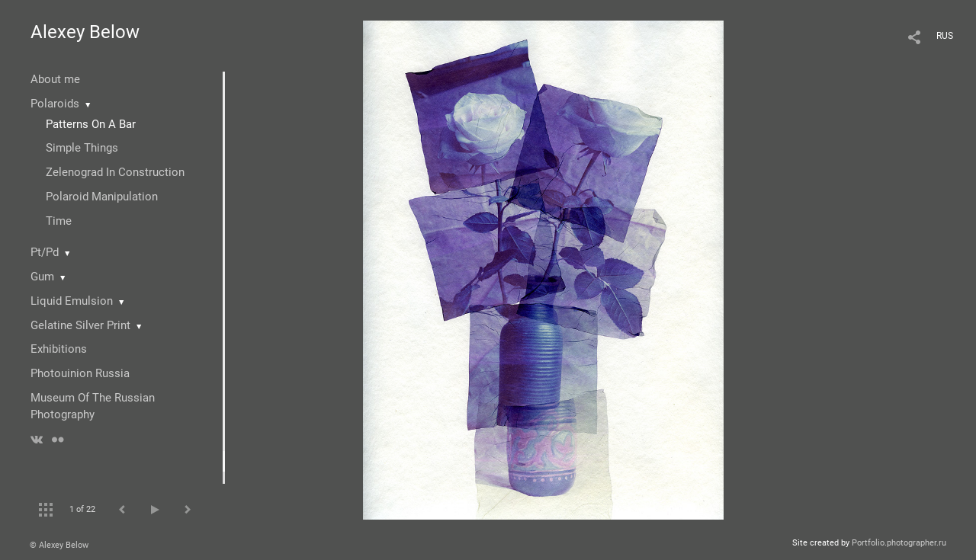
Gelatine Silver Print (80, 325)
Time (59, 221)
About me (55, 79)
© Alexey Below (59, 545)
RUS (945, 36)
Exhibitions (59, 349)
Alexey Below (85, 32)
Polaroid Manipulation (102, 197)
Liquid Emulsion (72, 301)
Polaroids (55, 104)
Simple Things (82, 148)
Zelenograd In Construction (115, 172)
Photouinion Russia (80, 373)
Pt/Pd (45, 252)
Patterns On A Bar (91, 124)
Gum (42, 277)
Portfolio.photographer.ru (899, 543)
